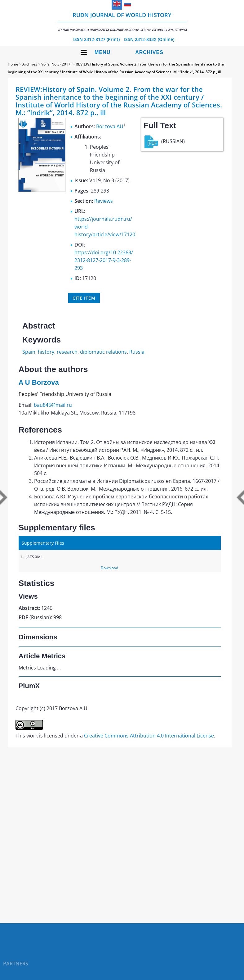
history (46, 352)
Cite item (84, 298)
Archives (149, 52)
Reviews (104, 201)
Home (13, 64)
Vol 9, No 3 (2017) (56, 64)
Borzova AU (110, 126)
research (67, 352)
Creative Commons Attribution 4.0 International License (149, 736)
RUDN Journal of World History (122, 22)
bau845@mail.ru (53, 405)
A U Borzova (39, 382)
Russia (137, 352)
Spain (29, 352)
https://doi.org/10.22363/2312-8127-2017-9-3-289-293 (104, 260)
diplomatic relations (103, 352)
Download (109, 568)
